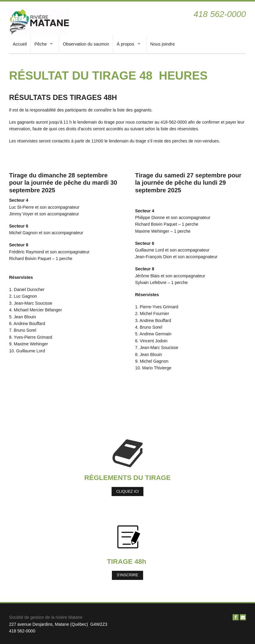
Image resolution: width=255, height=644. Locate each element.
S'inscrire (127, 575)
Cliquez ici (127, 492)
